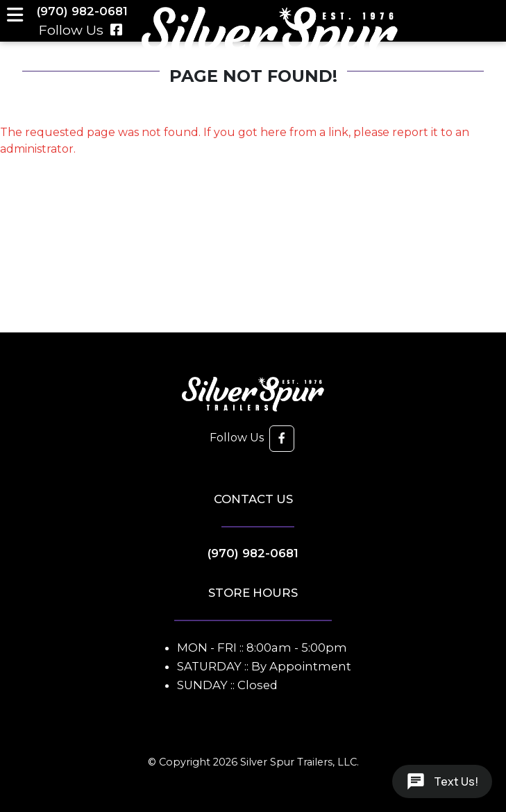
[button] (282, 439)
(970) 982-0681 (253, 553)
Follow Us (81, 30)
